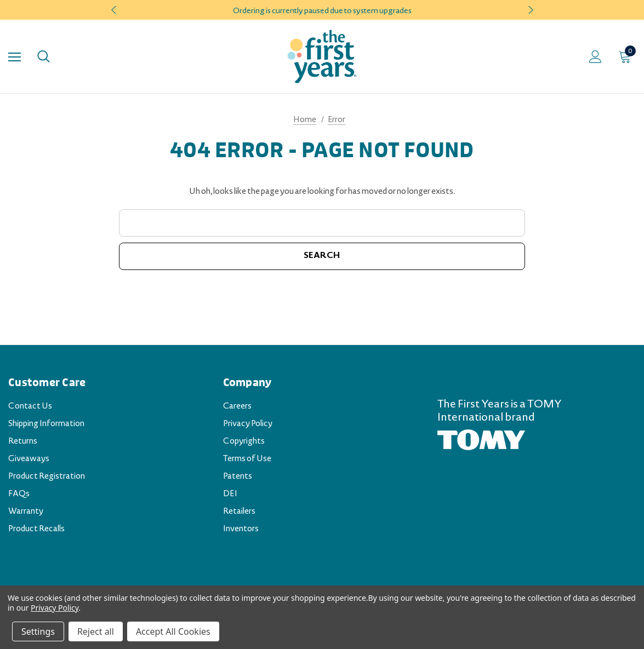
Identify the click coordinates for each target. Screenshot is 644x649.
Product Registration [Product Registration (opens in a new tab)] (47, 477)
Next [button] (529, 10)
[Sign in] (595, 57)
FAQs (19, 495)
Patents (238, 477)
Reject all (96, 631)
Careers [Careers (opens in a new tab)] (237, 407)
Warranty (26, 512)
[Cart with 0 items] (627, 56)
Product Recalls (36, 530)
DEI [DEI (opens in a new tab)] (230, 495)
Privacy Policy (248, 424)
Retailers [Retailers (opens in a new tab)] (239, 512)
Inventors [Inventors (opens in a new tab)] (241, 530)
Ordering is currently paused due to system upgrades (322, 12)
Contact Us (30, 407)
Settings (38, 631)
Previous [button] (115, 10)
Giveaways (29, 460)
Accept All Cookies (173, 631)
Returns (23, 442)
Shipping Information (46, 424)
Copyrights (244, 442)
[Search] (44, 56)
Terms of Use (247, 460)
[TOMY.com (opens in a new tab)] (481, 440)
